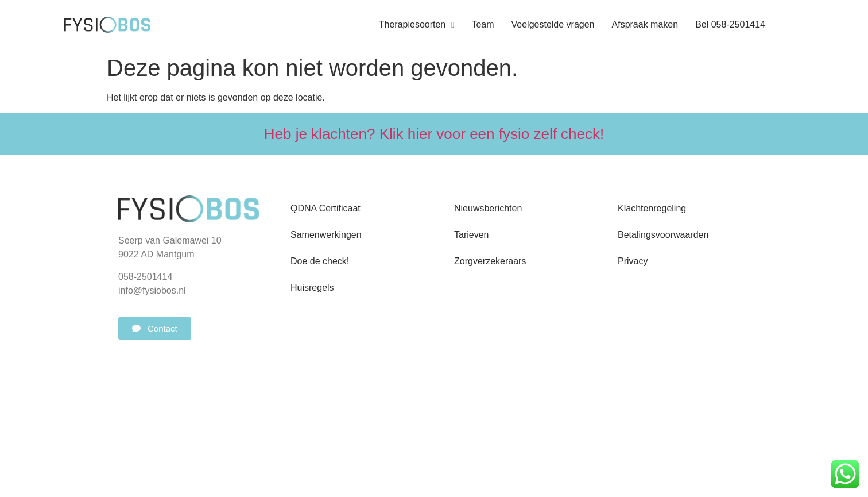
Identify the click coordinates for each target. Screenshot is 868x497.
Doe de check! (320, 261)
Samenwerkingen (326, 235)
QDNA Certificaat (325, 208)
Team (483, 24)
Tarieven (471, 235)
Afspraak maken (645, 24)
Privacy (633, 261)
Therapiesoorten (417, 24)
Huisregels (312, 288)
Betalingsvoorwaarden (663, 235)
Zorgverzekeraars (490, 261)
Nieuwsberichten (488, 208)
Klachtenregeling (652, 208)
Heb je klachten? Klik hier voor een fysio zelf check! (434, 134)
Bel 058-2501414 (730, 24)
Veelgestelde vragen (553, 24)
